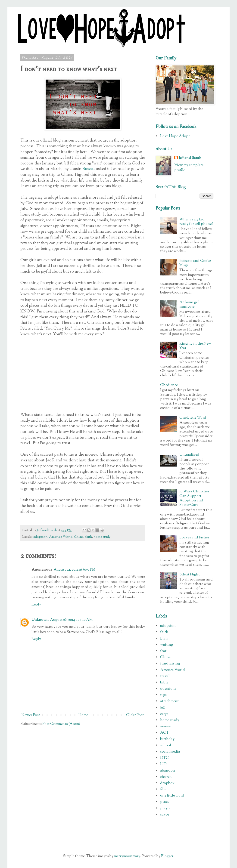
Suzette (89, 169)
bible (164, 683)
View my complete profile (189, 168)
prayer (165, 808)
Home (83, 715)
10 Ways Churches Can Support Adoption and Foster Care (194, 498)
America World (61, 537)
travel (165, 676)
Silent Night (190, 575)
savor (165, 815)
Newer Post (31, 715)
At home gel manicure (189, 305)
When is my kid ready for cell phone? (196, 222)
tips (163, 695)
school (166, 746)
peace (165, 802)
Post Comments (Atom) (61, 724)
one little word (172, 796)
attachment (169, 701)
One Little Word (193, 418)
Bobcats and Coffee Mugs (195, 263)
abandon (168, 771)
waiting (167, 645)
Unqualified (189, 455)
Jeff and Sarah (190, 158)
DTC (164, 758)
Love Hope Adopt (175, 136)
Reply (36, 605)
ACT (164, 733)
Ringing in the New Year (195, 346)
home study (102, 537)
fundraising (170, 664)
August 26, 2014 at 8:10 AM (71, 620)
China (79, 537)
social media (170, 752)
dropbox (167, 783)
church (166, 777)
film (163, 789)
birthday (167, 739)
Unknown (40, 620)
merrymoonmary (127, 856)
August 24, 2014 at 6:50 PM (74, 570)
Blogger (167, 856)
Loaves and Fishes (194, 538)
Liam (164, 639)
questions (168, 689)
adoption (40, 537)
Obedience (169, 385)
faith (89, 537)
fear (163, 651)
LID (163, 764)
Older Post (135, 715)
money (165, 727)
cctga (164, 714)
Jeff (163, 708)
